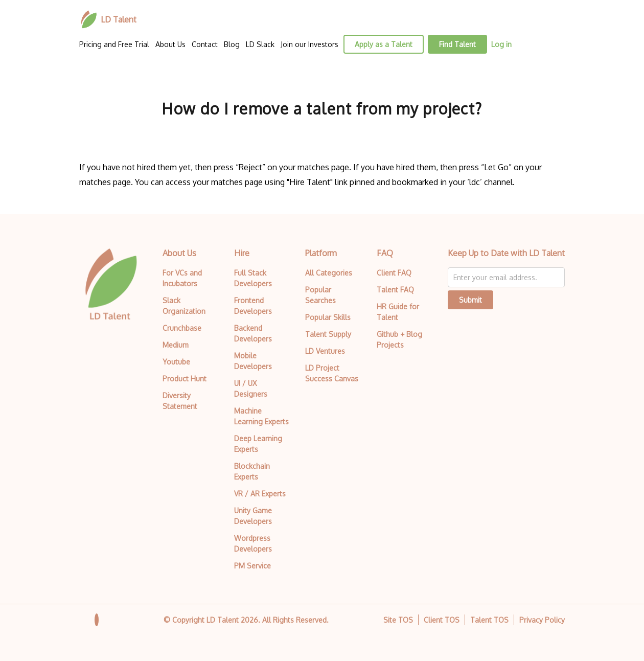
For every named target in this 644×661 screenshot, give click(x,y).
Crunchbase (182, 328)
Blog (232, 44)
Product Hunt (185, 379)
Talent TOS (489, 620)
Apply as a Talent (384, 44)
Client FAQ (394, 273)
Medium (176, 345)
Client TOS (442, 620)
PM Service (252, 566)
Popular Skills (328, 317)
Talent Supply (328, 334)
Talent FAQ (395, 290)
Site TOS (398, 620)
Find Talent (457, 44)
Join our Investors (309, 44)
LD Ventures (325, 351)
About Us (170, 44)
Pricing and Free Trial (114, 44)
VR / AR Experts (260, 494)
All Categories (329, 273)
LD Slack (260, 44)
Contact (205, 44)
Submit (470, 300)
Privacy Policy (542, 620)
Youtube (176, 362)
